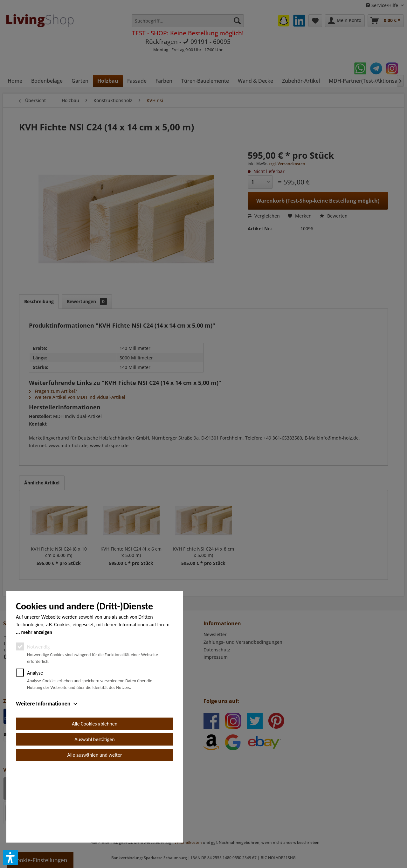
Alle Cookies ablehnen (95, 796)
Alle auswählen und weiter (95, 827)
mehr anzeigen (37, 704)
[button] (10, 858)
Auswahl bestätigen (94, 811)
